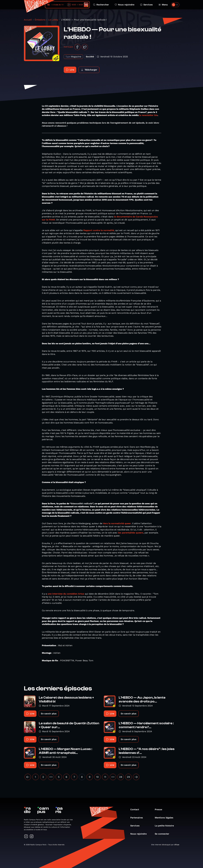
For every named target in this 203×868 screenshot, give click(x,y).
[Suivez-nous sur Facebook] (26, 837)
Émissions (40, 20)
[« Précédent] (28, 777)
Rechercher (101, 5)
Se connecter (163, 834)
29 (128, 777)
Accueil (28, 20)
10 (97, 777)
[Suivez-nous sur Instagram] (32, 837)
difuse (177, 845)
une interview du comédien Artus (66, 594)
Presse (160, 809)
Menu (163, 5)
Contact (136, 809)
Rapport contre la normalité (99, 230)
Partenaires (138, 818)
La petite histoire (166, 826)
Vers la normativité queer (117, 523)
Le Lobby (53, 20)
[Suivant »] (136, 777)
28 (121, 777)
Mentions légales (165, 818)
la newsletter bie (148, 115)
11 (105, 777)
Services (146, 5)
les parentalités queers (131, 533)
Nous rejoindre (125, 5)
